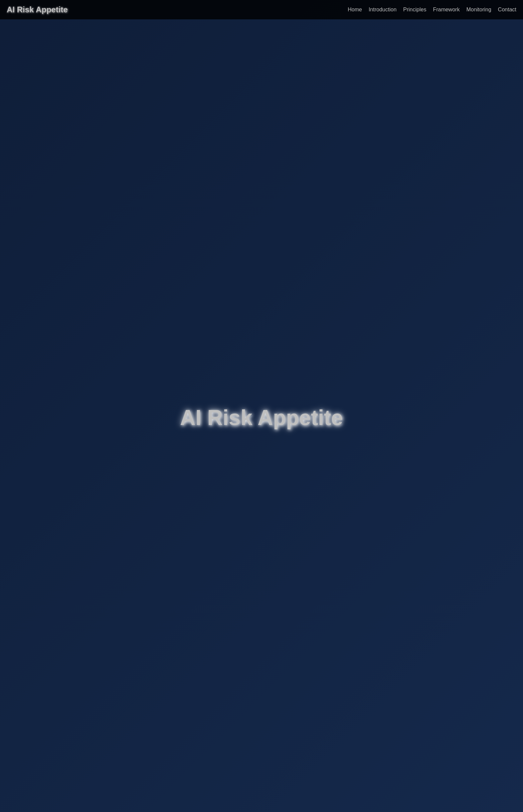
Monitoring (479, 10)
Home (355, 10)
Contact (507, 10)
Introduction (383, 10)
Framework (446, 10)
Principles (415, 10)
